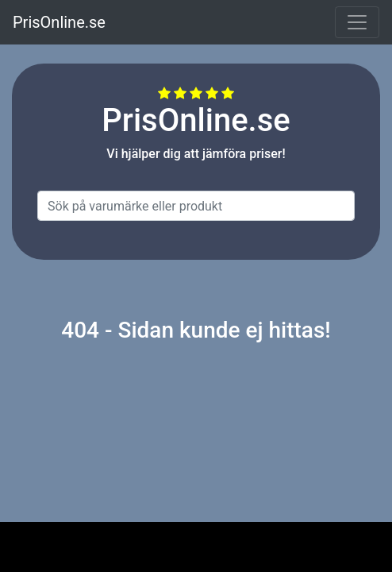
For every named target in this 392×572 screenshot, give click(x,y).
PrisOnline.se (59, 22)
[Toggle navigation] (357, 22)
